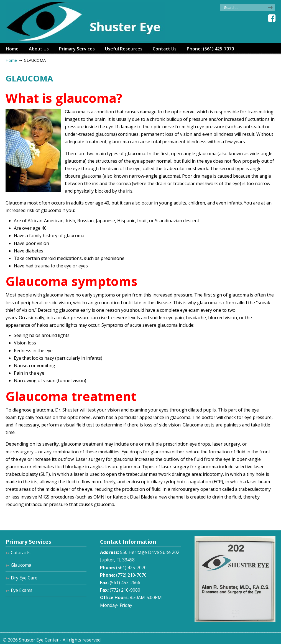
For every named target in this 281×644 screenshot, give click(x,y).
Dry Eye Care (24, 578)
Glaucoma (21, 565)
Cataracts (21, 553)
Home (11, 60)
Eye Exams (22, 590)
